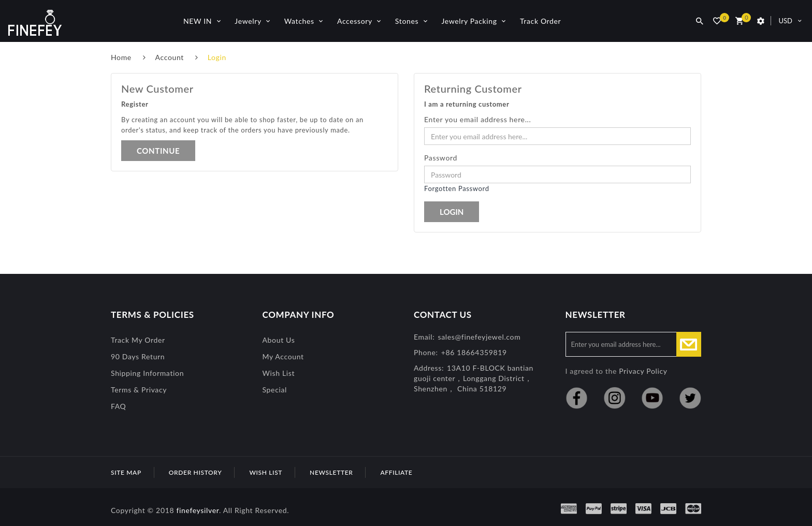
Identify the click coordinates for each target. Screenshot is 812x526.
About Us (279, 340)
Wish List (279, 373)
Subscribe (689, 344)
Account (170, 57)
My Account (283, 356)
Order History (195, 472)
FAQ (118, 406)
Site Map (126, 472)
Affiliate (396, 472)
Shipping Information (147, 373)
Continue (158, 151)
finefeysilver (198, 510)
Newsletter (331, 472)
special (275, 390)
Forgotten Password (457, 188)
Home (121, 57)
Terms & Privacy (139, 390)
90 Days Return (138, 356)
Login (217, 57)
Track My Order (138, 340)
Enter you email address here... (478, 119)
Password (441, 158)
